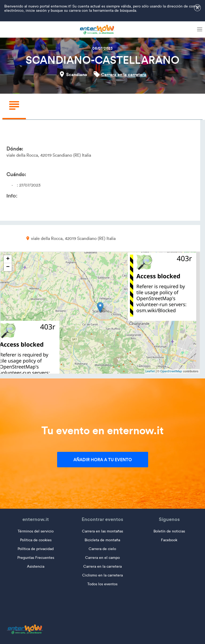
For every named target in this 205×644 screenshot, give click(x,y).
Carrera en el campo (102, 558)
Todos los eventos (102, 584)
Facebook (169, 540)
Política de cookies (36, 540)
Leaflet (150, 371)
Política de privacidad (36, 549)
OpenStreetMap (171, 371)
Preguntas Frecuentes (36, 558)
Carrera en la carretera (124, 74)
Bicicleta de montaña (102, 540)
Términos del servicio (36, 531)
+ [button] (8, 259)
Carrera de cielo (102, 549)
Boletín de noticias (169, 531)
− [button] (8, 267)
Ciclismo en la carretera (102, 575)
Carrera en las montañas (102, 531)
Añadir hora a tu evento (103, 460)
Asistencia (36, 566)
